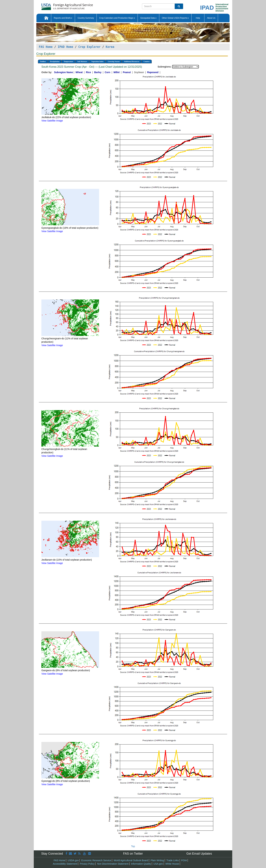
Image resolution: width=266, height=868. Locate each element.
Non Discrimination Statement (113, 864)
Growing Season (114, 62)
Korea (110, 47)
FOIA (184, 860)
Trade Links (173, 860)
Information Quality (141, 864)
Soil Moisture (82, 62)
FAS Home (46, 47)
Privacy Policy (87, 864)
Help (198, 18)
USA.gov (158, 864)
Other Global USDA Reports (175, 18)
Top (133, 846)
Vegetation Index (97, 62)
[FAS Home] (59, 6)
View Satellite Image (52, 121)
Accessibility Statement (65, 864)
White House (172, 864)
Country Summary (86, 18)
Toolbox (43, 62)
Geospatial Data (148, 18)
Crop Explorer (89, 47)
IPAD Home (65, 47)
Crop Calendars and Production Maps (117, 18)
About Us (211, 18)
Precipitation (55, 62)
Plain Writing (157, 860)
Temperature (68, 62)
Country (147, 62)
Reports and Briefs (63, 18)
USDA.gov (73, 860)
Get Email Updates (199, 854)
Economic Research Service (96, 860)
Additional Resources (132, 62)
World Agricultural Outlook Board (131, 860)
